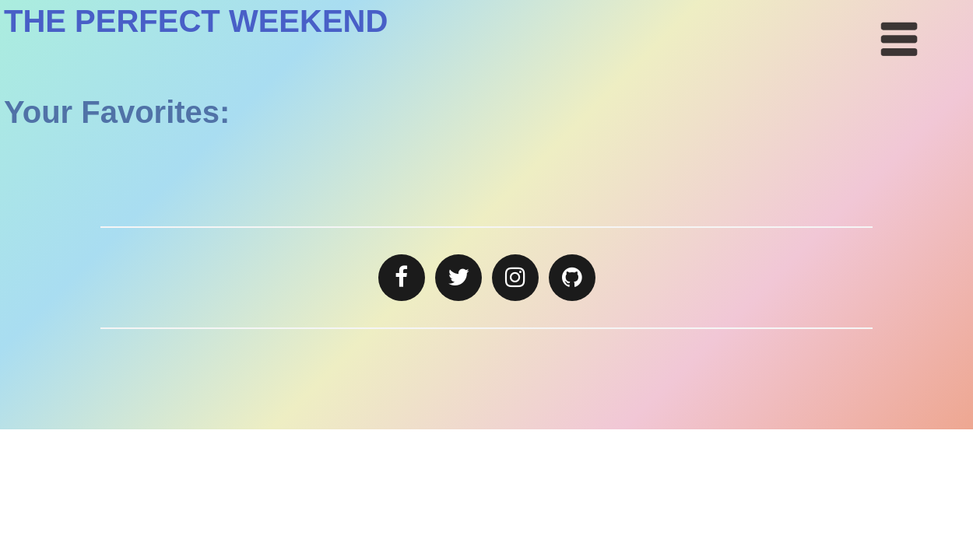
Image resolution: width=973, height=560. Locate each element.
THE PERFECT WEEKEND (196, 21)
